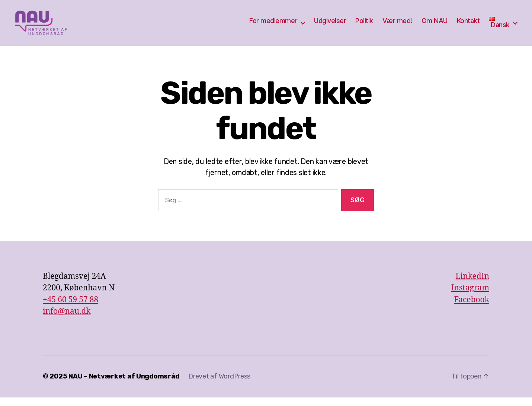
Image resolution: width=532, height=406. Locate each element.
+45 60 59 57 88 (70, 308)
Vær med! (397, 25)
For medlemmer (273, 25)
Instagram (470, 297)
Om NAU (435, 25)
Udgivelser (330, 25)
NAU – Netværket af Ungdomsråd (124, 385)
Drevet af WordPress (219, 385)
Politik (364, 25)
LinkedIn (472, 285)
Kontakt (468, 25)
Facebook (472, 308)
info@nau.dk (67, 320)
